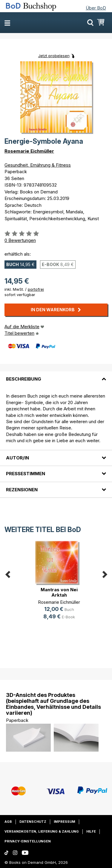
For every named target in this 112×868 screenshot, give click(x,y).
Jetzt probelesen (54, 56)
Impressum (65, 822)
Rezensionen (22, 490)
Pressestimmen (26, 474)
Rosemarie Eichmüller (29, 151)
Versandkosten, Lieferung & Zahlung (42, 831)
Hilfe (91, 831)
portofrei (36, 289)
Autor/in (17, 458)
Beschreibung (24, 379)
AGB (8, 822)
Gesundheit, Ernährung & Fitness (38, 165)
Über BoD (96, 8)
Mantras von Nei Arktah (59, 592)
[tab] (56, 376)
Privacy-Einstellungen (28, 841)
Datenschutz (33, 822)
